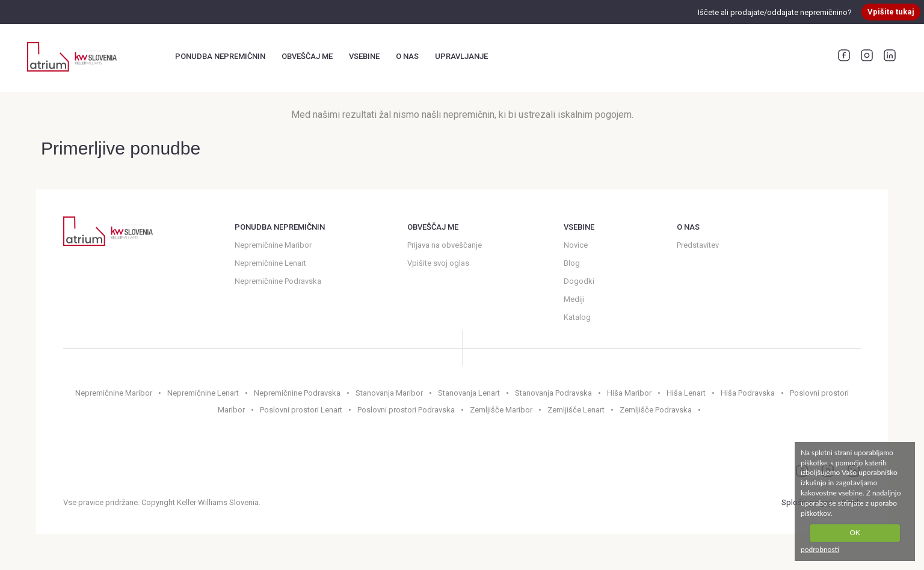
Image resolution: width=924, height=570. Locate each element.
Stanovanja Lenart (469, 393)
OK (855, 532)
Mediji (574, 299)
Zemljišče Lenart (576, 410)
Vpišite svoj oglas (438, 263)
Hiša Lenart (686, 393)
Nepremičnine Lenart (270, 263)
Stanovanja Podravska (553, 393)
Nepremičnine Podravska (278, 281)
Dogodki (579, 281)
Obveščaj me (307, 56)
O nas (407, 56)
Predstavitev (698, 245)
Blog (572, 263)
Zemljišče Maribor (501, 410)
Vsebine (364, 56)
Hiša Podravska (748, 393)
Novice (576, 245)
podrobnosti (820, 549)
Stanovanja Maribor (389, 393)
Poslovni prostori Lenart (301, 410)
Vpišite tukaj (891, 12)
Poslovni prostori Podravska (406, 410)
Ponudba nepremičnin (220, 56)
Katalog (577, 317)
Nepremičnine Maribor (273, 245)
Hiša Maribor (629, 393)
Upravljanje (461, 56)
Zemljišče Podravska (656, 410)
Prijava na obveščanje (445, 245)
